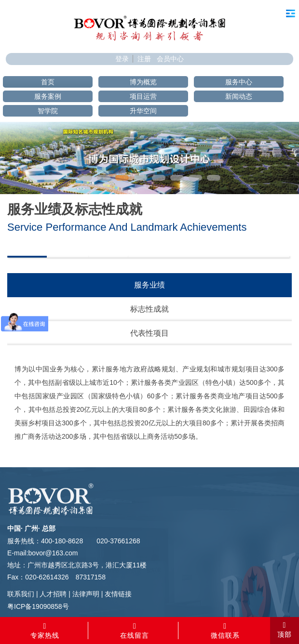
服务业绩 (149, 285)
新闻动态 (239, 96)
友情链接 (118, 594)
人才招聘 (53, 594)
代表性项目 (149, 333)
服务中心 (239, 82)
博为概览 (143, 82)
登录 (122, 59)
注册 (144, 59)
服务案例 (48, 96)
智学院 (48, 111)
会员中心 (170, 59)
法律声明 (86, 594)
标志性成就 (149, 309)
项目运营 (143, 96)
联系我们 (21, 594)
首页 (48, 82)
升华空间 (143, 111)
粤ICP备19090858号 (38, 606)
